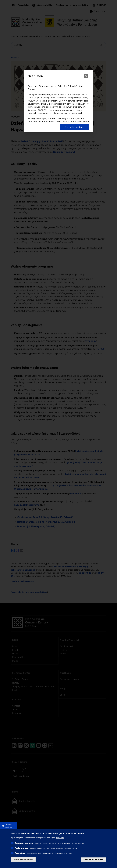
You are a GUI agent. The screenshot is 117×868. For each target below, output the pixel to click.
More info (60, 838)
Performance (21, 848)
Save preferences (23, 860)
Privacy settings (9, 826)
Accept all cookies (93, 860)
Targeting (20, 853)
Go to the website (75, 127)
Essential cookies (24, 843)
